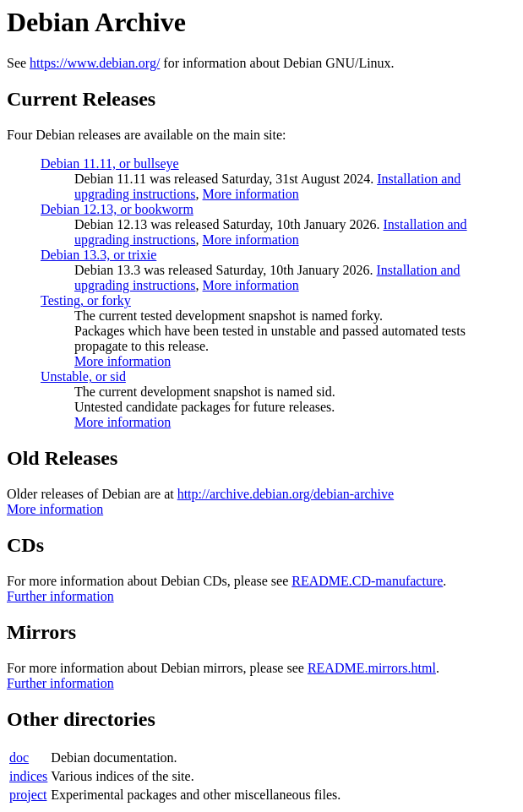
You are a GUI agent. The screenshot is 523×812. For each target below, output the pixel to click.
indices (28, 776)
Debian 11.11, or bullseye (110, 163)
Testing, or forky (86, 300)
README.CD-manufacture (367, 581)
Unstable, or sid (83, 376)
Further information (60, 596)
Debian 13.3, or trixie (98, 255)
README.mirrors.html (372, 668)
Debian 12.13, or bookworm (117, 209)
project (28, 795)
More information (251, 194)
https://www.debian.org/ (95, 63)
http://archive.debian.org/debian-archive (286, 494)
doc (19, 758)
